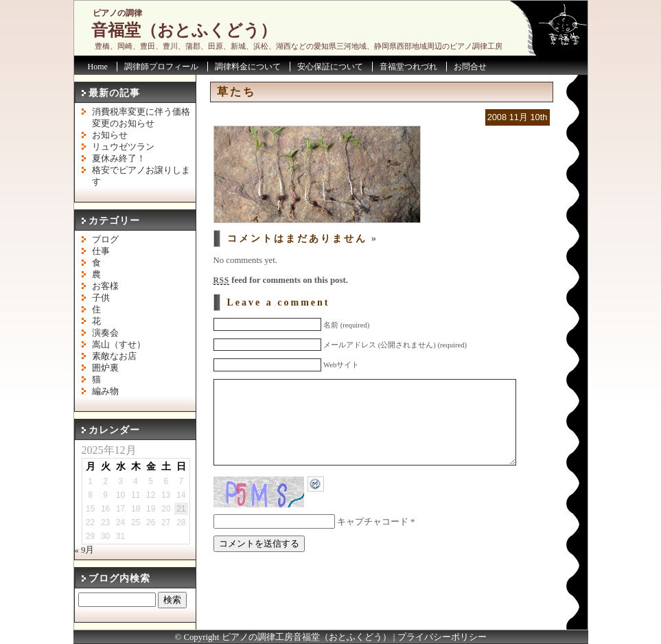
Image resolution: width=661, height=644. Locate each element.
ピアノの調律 (117, 13)
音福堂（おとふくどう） (184, 30)
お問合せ (470, 67)
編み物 (105, 391)
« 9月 (85, 550)
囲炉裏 (105, 368)
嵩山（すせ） (119, 345)
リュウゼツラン (123, 147)
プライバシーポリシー (442, 637)
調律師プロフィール (161, 67)
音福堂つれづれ (408, 67)
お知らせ (110, 135)
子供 (101, 298)
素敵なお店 (114, 356)
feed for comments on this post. (281, 280)
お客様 (105, 286)
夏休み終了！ (119, 159)
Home (98, 67)
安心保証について (330, 67)
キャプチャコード (373, 542)
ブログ (105, 240)
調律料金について (248, 67)
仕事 (101, 251)
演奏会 (105, 333)
